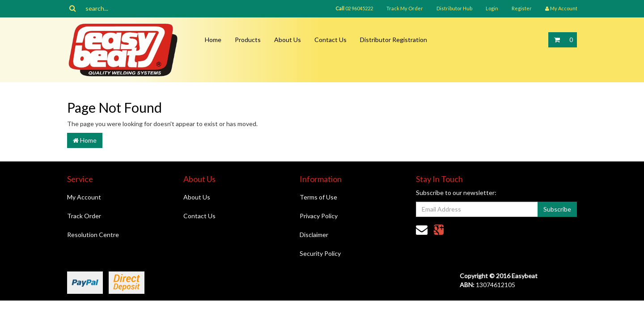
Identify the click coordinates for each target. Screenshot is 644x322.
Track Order (84, 216)
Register (522, 8)
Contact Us (330, 40)
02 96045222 (354, 8)
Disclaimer (314, 235)
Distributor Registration (394, 40)
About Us (288, 40)
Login (492, 8)
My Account (84, 197)
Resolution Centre (93, 235)
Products (248, 40)
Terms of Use (318, 197)
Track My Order (405, 8)
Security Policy (320, 253)
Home (213, 40)
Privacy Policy (319, 216)
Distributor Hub (454, 8)
